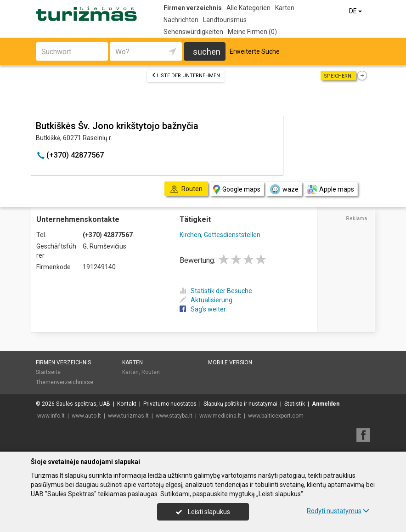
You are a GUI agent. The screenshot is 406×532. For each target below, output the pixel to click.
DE (356, 11)
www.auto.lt (86, 416)
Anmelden (326, 404)
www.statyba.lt (174, 416)
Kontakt (127, 404)
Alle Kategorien (248, 8)
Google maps (237, 190)
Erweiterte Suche (255, 51)
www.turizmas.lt (128, 416)
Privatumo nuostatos (170, 404)
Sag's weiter (203, 309)
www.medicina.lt (220, 416)
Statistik (295, 404)
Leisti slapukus (203, 512)
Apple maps (331, 190)
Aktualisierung (206, 300)
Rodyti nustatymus (338, 511)
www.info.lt (51, 416)
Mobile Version (230, 362)
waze (284, 189)
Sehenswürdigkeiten (193, 32)
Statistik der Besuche (216, 291)
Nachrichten (181, 20)
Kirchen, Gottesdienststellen (220, 235)
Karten (285, 8)
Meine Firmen (252, 32)
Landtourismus (225, 20)
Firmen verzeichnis (193, 8)
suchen (207, 52)
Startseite (48, 372)
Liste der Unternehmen (186, 76)
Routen (151, 372)
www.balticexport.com (276, 416)
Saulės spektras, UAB (83, 404)
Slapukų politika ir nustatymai (240, 404)
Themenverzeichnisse (65, 382)
